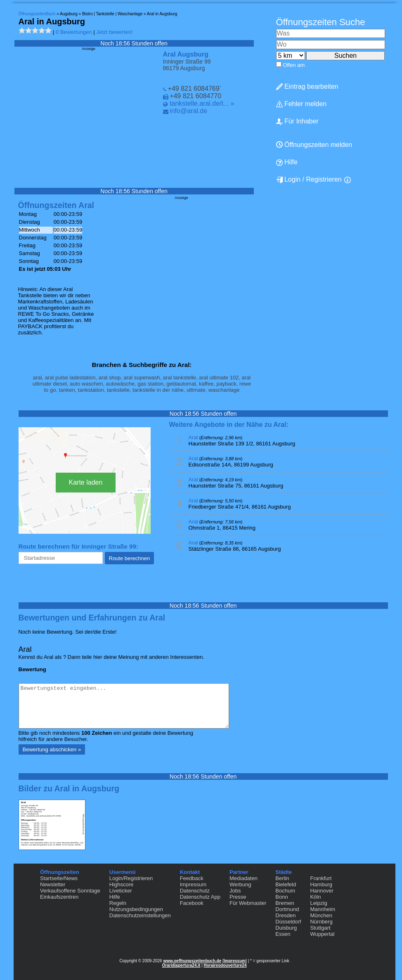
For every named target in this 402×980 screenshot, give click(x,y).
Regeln (118, 903)
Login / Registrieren (309, 180)
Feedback (192, 878)
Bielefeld (286, 884)
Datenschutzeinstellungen (140, 915)
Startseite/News (59, 878)
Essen (283, 934)
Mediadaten (244, 878)
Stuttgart (320, 928)
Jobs (235, 891)
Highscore (122, 884)
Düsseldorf (288, 922)
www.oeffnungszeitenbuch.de (192, 961)
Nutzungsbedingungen (136, 909)
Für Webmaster (248, 903)
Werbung (240, 884)
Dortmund (287, 909)
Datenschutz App (200, 897)
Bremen (285, 903)
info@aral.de (188, 111)
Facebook (192, 903)
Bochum (285, 891)
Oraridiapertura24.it (181, 965)
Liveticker (121, 891)
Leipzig (318, 903)
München (321, 915)
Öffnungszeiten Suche (321, 22)
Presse (238, 897)
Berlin (282, 878)
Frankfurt (321, 878)
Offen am (294, 65)
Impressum (193, 884)
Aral (193, 437)
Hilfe (115, 897)
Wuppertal (322, 934)
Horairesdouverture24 (225, 965)
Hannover (322, 891)
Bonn (281, 897)
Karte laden (86, 482)
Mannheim (323, 909)
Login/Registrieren (131, 878)
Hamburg (321, 884)
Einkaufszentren (59, 897)
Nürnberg (321, 922)
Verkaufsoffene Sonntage (70, 891)
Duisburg (286, 928)
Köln (315, 897)
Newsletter (53, 884)
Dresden (285, 915)
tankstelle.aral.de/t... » (202, 103)
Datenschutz (195, 891)
